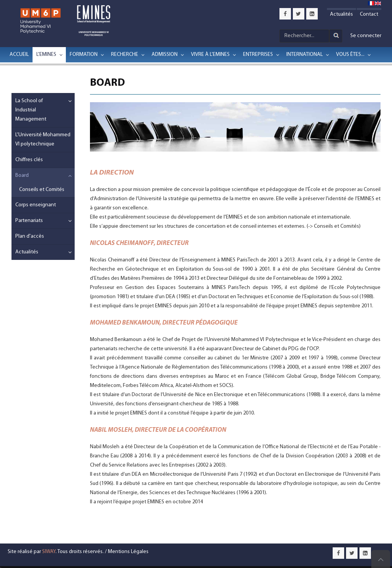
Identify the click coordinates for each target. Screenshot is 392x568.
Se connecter (366, 36)
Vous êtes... (350, 55)
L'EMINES (46, 55)
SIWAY (49, 552)
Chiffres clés (29, 160)
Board (22, 175)
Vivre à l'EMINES (210, 55)
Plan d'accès (30, 236)
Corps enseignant (36, 205)
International (305, 55)
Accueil (19, 55)
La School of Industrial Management (31, 110)
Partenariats (29, 221)
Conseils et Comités (42, 190)
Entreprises (258, 55)
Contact (369, 14)
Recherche (125, 55)
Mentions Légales (128, 552)
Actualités (341, 14)
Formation (84, 55)
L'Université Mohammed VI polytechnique (43, 140)
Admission (165, 55)
